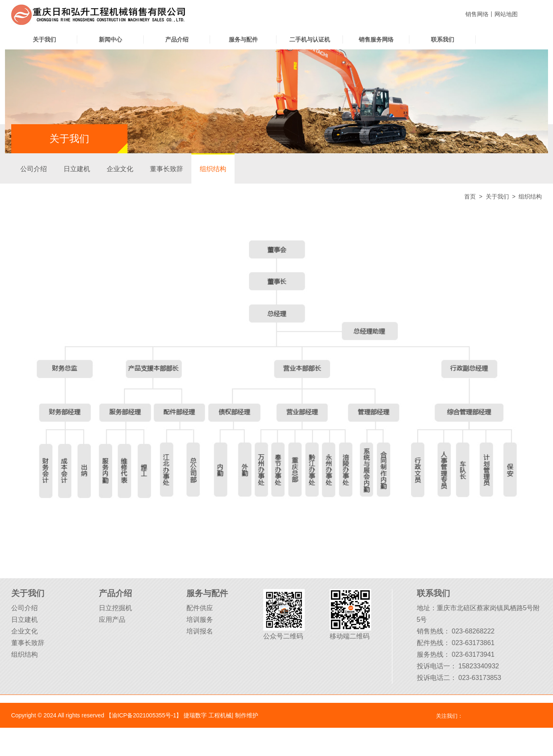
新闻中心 (110, 39)
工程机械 (220, 715)
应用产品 (112, 620)
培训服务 (200, 620)
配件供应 (200, 608)
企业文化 (120, 169)
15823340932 (479, 666)
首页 (470, 196)
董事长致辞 (166, 169)
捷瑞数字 (195, 715)
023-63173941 (473, 654)
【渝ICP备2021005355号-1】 (144, 715)
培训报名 (200, 631)
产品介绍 (177, 39)
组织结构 (213, 169)
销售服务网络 (376, 39)
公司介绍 (34, 169)
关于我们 (44, 39)
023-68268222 (473, 631)
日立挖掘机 (115, 608)
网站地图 (506, 14)
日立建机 (77, 169)
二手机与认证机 (310, 39)
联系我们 (443, 39)
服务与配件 (243, 39)
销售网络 (477, 14)
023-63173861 (473, 643)
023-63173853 (480, 678)
